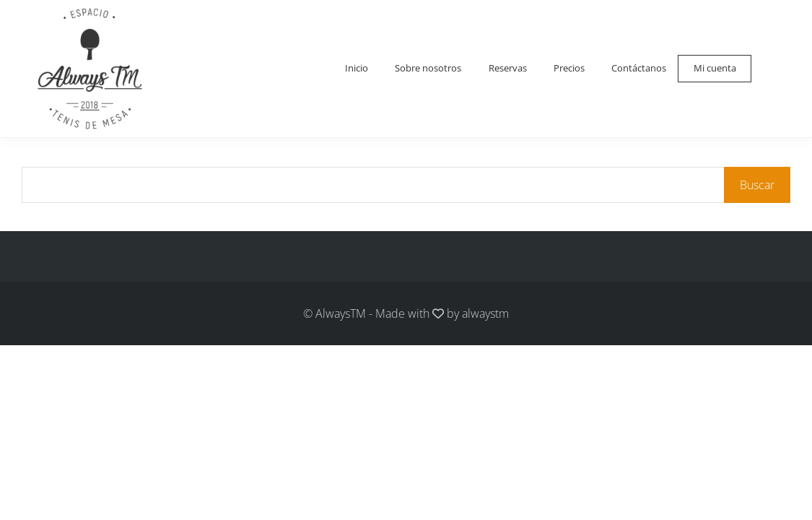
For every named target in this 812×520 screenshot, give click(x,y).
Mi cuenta (714, 69)
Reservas (502, 69)
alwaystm (485, 313)
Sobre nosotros (419, 69)
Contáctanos (637, 69)
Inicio (345, 69)
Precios (565, 69)
